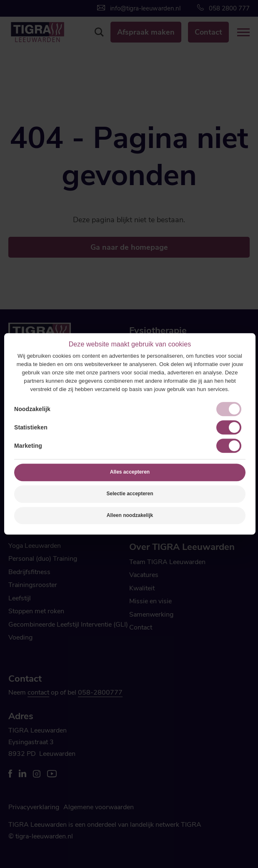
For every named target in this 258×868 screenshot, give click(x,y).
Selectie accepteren (130, 494)
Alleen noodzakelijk (130, 515)
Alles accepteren (130, 472)
